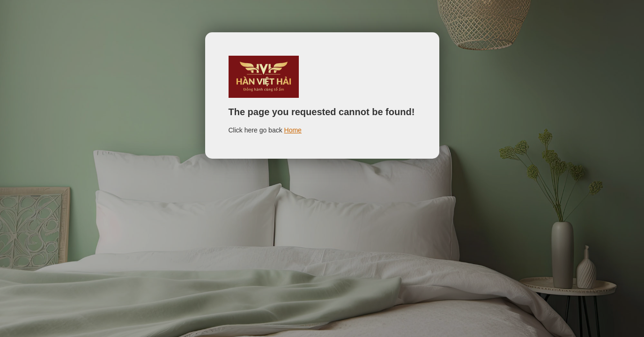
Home (293, 130)
